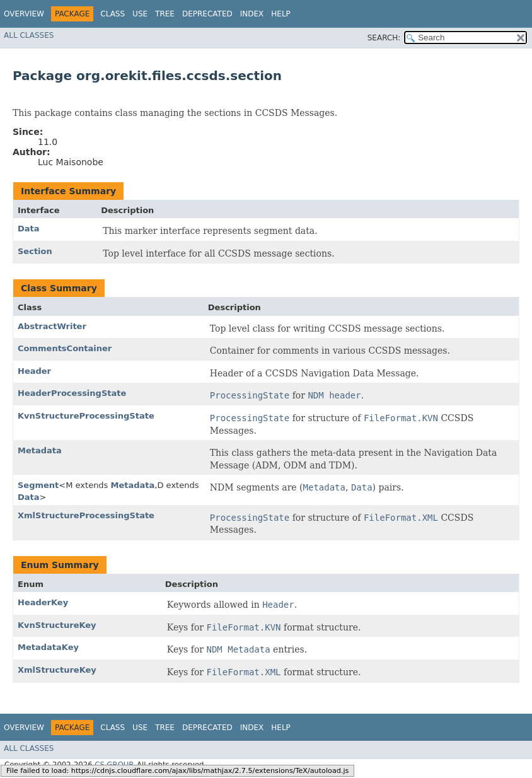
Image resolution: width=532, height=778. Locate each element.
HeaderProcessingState (72, 393)
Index (252, 14)
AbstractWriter (52, 326)
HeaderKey (43, 602)
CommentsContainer (65, 348)
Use (140, 14)
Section (35, 251)
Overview (24, 14)
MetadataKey (48, 647)
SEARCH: (384, 38)
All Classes (29, 35)
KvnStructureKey (57, 625)
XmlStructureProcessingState (86, 515)
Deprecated (207, 14)
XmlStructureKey (57, 670)
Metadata (40, 450)
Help (281, 14)
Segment (38, 485)
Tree (165, 14)
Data (29, 229)
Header (34, 371)
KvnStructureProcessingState (86, 416)
